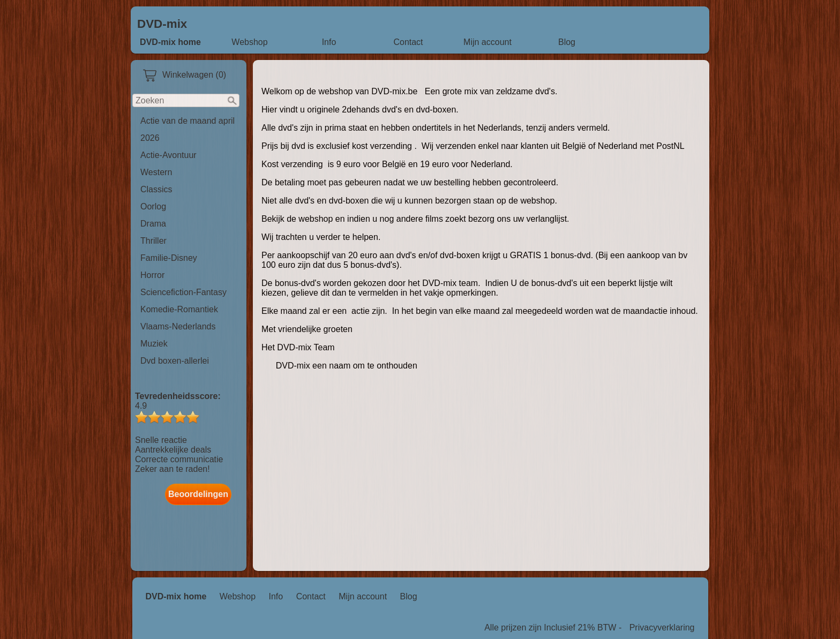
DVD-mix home (170, 42)
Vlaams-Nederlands (178, 326)
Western (156, 172)
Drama (153, 224)
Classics (156, 189)
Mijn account (487, 42)
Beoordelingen (198, 494)
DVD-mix (162, 24)
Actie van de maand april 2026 (187, 129)
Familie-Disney (169, 258)
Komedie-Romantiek (179, 309)
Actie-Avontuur (168, 155)
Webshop (249, 42)
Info (329, 42)
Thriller (153, 241)
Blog (567, 42)
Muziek (154, 344)
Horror (152, 275)
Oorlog (153, 206)
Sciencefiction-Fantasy (183, 292)
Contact (408, 42)
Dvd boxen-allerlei (175, 361)
